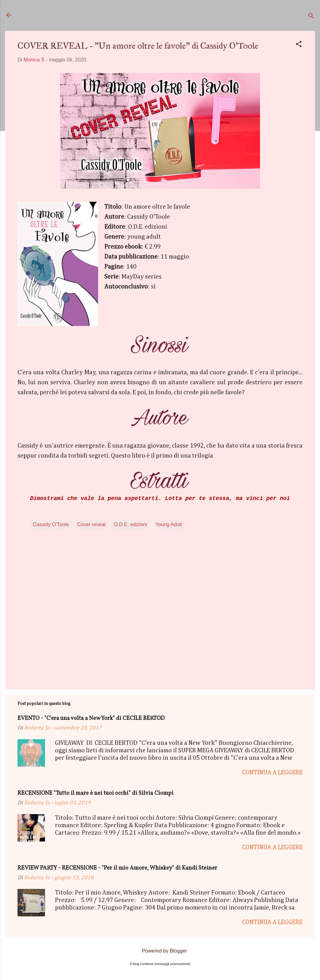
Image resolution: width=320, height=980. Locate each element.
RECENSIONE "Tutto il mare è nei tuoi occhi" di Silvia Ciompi (95, 793)
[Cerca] (311, 17)
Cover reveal (91, 524)
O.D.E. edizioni (130, 524)
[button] (299, 45)
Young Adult (169, 524)
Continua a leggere (272, 773)
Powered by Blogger (160, 951)
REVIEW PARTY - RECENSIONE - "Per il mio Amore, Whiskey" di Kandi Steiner (117, 868)
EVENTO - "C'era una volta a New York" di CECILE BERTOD (91, 718)
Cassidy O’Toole (51, 524)
